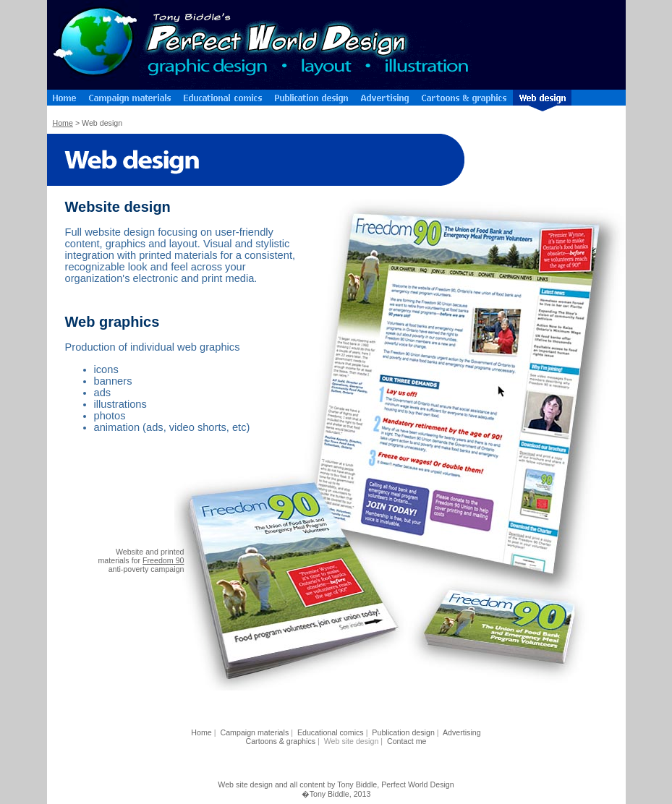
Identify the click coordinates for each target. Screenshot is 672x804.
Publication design (403, 732)
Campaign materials (254, 732)
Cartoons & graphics (281, 741)
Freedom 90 (163, 560)
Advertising (462, 732)
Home (63, 123)
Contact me (407, 741)
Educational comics (331, 732)
